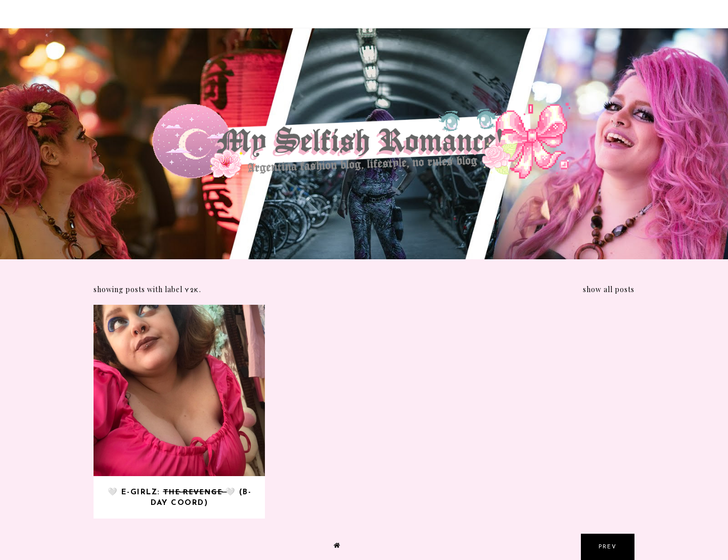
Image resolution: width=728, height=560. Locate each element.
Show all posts (609, 289)
